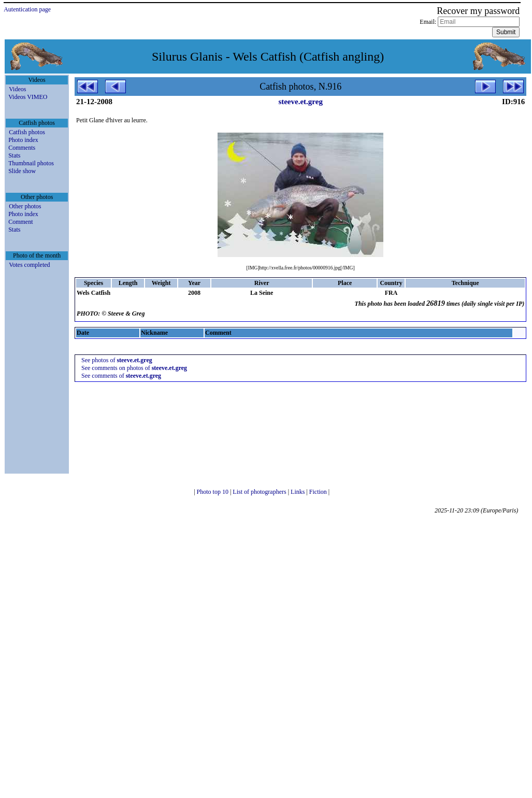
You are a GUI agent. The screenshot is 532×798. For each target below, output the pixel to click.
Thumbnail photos (31, 163)
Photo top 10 (213, 492)
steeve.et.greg (300, 102)
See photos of (117, 360)
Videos (17, 89)
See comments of (121, 376)
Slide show (22, 171)
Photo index (23, 140)
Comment (20, 222)
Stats (14, 155)
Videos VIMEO (28, 97)
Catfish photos (27, 132)
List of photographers (260, 492)
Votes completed (29, 265)
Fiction (319, 492)
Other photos (25, 206)
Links (298, 492)
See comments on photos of (134, 368)
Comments (22, 148)
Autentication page (27, 9)
